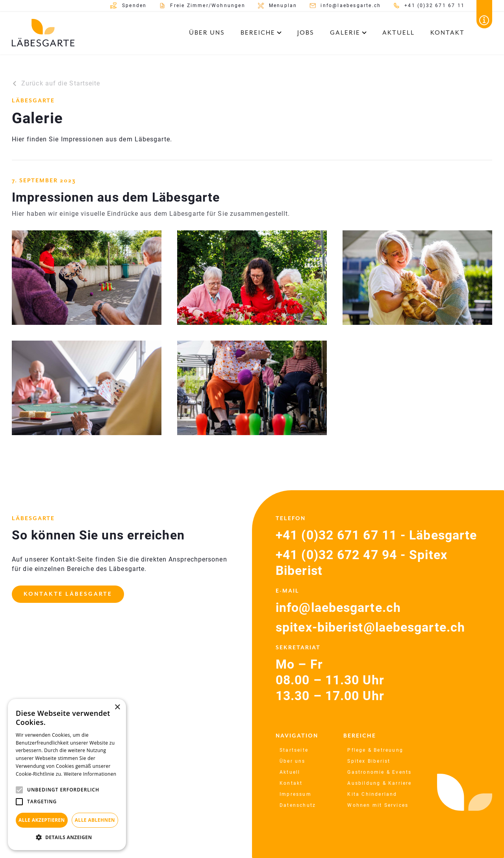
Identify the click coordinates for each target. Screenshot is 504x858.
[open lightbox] (87, 277)
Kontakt (447, 33)
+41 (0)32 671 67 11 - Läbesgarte (376, 535)
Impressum (296, 794)
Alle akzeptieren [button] (42, 820)
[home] (43, 33)
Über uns (207, 33)
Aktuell (398, 33)
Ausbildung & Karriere (379, 783)
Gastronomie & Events (379, 772)
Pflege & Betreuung (375, 750)
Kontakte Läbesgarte (68, 594)
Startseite (294, 750)
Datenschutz (298, 805)
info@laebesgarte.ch (338, 608)
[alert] (67, 775)
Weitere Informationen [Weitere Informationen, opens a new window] (90, 774)
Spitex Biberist (369, 761)
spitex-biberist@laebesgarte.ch (370, 627)
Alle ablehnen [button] (95, 820)
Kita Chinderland (372, 794)
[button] (261, 33)
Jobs (306, 33)
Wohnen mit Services (378, 805)
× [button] (117, 707)
